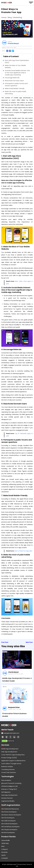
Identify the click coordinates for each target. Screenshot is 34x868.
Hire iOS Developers (8, 818)
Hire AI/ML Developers (9, 821)
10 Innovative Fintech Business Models (14, 715)
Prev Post (5, 642)
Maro (3, 846)
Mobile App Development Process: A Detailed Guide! (17, 680)
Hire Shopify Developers (9, 830)
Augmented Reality (8, 801)
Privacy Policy (22, 864)
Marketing (18, 17)
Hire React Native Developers (11, 815)
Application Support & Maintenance (13, 761)
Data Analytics (6, 780)
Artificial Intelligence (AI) (10, 786)
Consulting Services (8, 769)
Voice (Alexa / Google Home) (11, 764)
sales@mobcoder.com (12, 733)
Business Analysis (7, 766)
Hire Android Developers (9, 824)
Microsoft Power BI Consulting (11, 783)
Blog (10, 17)
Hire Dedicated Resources (10, 809)
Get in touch (7, 730)
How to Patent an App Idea (23, 551)
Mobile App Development (10, 749)
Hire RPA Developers (8, 832)
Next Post (29, 642)
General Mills (6, 840)
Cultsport (5, 849)
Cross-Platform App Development (13, 755)
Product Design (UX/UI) (9, 758)
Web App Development (9, 752)
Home (4, 17)
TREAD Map (5, 843)
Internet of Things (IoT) (9, 789)
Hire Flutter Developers (9, 812)
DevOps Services (7, 798)
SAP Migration (6, 792)
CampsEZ (5, 858)
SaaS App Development (9, 795)
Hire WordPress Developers (10, 827)
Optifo (4, 855)
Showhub (4, 852)
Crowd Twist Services (9, 772)
